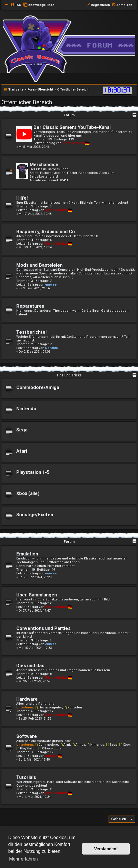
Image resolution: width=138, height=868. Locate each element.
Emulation (27, 554)
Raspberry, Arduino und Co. (46, 232)
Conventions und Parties (43, 628)
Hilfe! (22, 198)
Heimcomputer (48, 707)
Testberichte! (31, 332)
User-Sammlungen (37, 595)
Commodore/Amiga (38, 387)
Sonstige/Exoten (35, 515)
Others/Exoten (51, 748)
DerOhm (51, 348)
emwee (51, 285)
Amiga (78, 745)
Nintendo (26, 409)
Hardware (27, 699)
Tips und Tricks (69, 375)
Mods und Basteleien (39, 265)
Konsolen (73, 707)
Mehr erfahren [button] (24, 859)
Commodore (46, 745)
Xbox (125, 745)
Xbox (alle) (28, 493)
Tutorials (26, 777)
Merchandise (44, 165)
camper (51, 756)
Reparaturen (30, 306)
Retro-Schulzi (73, 143)
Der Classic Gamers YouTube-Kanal (72, 127)
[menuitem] (16, 5)
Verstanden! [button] (106, 849)
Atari (22, 451)
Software (27, 736)
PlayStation (26, 748)
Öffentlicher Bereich (27, 102)
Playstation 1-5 (33, 472)
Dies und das (30, 666)
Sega (22, 430)
